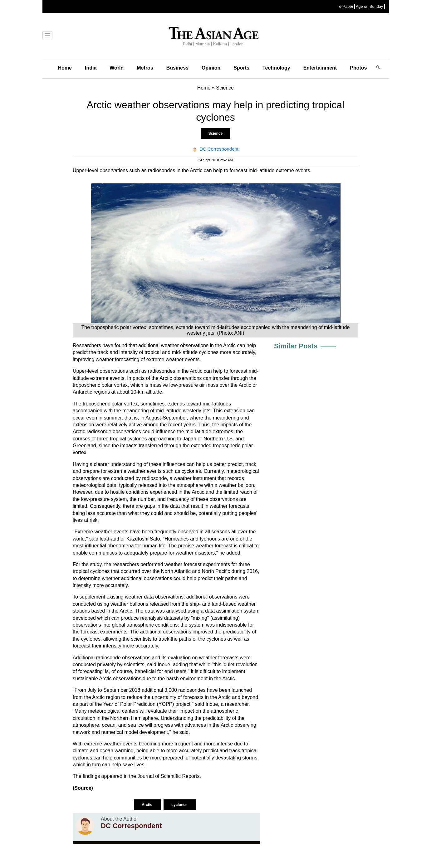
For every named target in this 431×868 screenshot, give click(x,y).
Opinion (211, 68)
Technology (276, 68)
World (117, 68)
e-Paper (346, 6)
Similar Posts (296, 346)
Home (65, 68)
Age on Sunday (370, 6)
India (91, 68)
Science (215, 133)
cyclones (180, 805)
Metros (145, 68)
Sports (241, 68)
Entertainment (320, 68)
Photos (358, 68)
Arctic (147, 805)
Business (177, 68)
